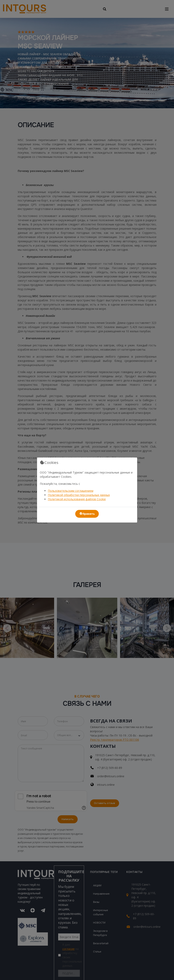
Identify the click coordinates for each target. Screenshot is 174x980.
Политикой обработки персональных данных (79, 495)
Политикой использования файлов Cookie (77, 499)
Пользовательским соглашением (71, 491)
